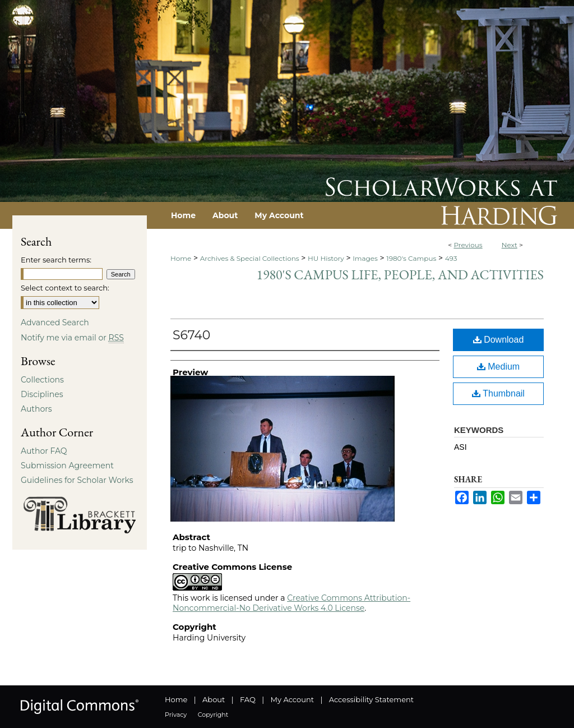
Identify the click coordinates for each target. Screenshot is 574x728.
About (214, 699)
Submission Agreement (67, 466)
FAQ (248, 699)
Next (510, 245)
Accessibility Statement (371, 699)
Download (499, 340)
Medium (498, 367)
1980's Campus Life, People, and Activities (400, 275)
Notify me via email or (72, 338)
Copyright (213, 715)
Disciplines (42, 394)
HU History (326, 258)
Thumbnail (498, 393)
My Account (292, 699)
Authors (36, 409)
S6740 (191, 335)
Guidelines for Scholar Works (77, 480)
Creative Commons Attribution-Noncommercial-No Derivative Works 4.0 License (291, 603)
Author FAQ (44, 451)
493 (451, 258)
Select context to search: (65, 288)
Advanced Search (55, 322)
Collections (42, 380)
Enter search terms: (56, 260)
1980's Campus (411, 258)
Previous (468, 245)
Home (181, 258)
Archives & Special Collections (250, 258)
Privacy (176, 715)
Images (365, 258)
